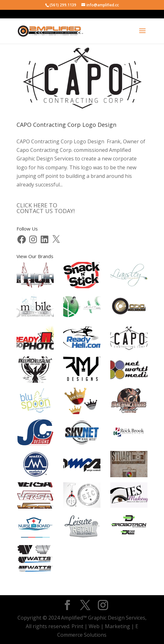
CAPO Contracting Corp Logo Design (66, 125)
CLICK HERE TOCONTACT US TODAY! (46, 208)
